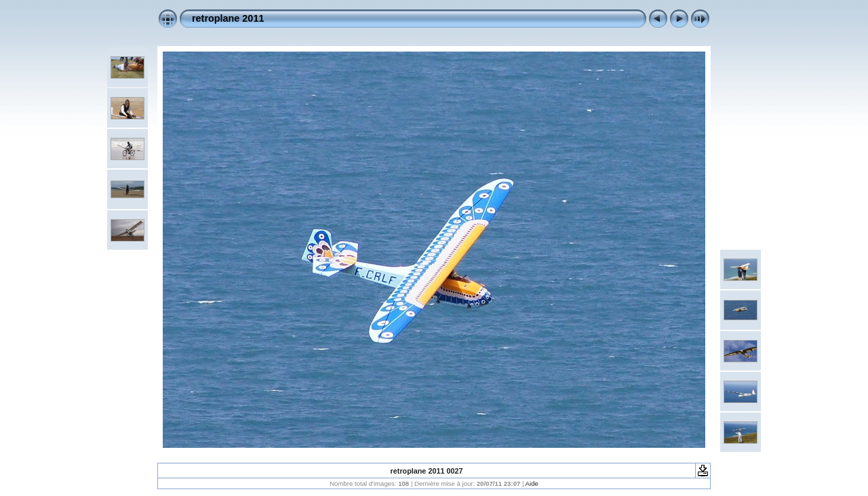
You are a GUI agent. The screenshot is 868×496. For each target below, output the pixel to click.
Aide (532, 483)
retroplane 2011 (228, 18)
